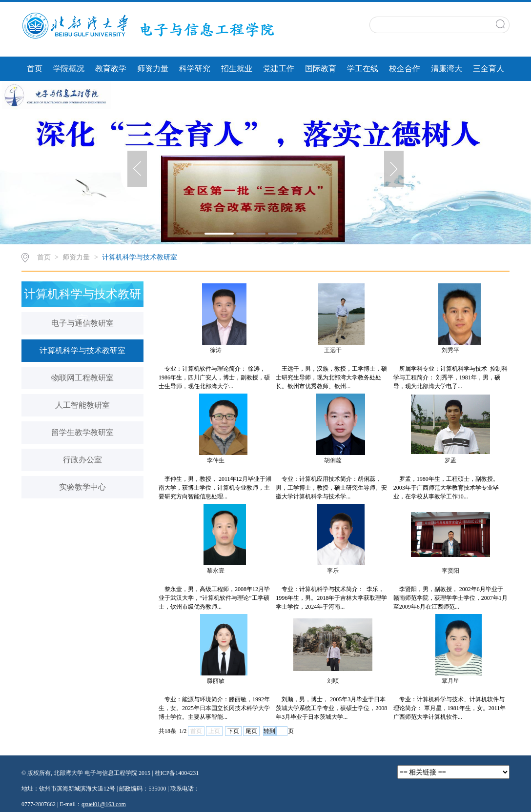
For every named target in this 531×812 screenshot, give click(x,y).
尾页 (251, 731)
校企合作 (405, 69)
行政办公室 (82, 460)
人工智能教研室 (82, 405)
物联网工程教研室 (82, 378)
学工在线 (363, 69)
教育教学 (111, 69)
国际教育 (321, 69)
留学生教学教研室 (82, 432)
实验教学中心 (82, 487)
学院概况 (69, 69)
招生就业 (237, 69)
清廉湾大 (447, 69)
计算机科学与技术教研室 (140, 257)
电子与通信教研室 (82, 323)
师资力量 (153, 69)
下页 (233, 731)
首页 (35, 69)
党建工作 (279, 69)
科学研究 (195, 69)
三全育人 (489, 69)
